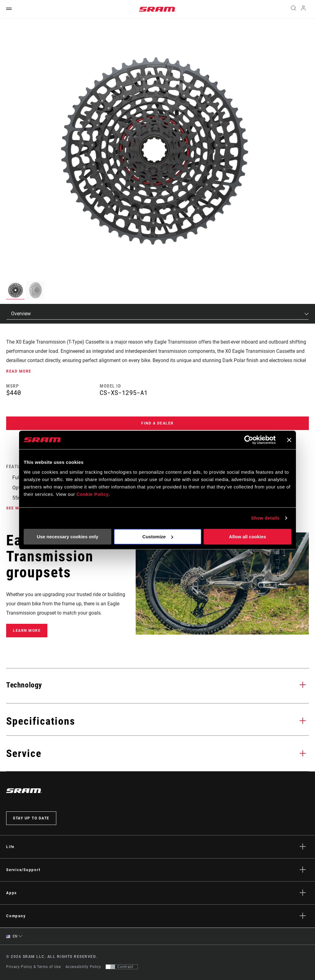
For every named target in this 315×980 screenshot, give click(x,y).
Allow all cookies (247, 537)
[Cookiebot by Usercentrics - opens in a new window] (249, 440)
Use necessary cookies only (67, 537)
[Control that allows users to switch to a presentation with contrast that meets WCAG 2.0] (122, 967)
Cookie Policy (92, 494)
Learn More (27, 631)
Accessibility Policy (83, 967)
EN (12, 936)
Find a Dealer (157, 423)
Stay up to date (31, 818)
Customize (158, 537)
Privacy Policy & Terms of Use (34, 967)
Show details (265, 518)
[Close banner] (289, 440)
